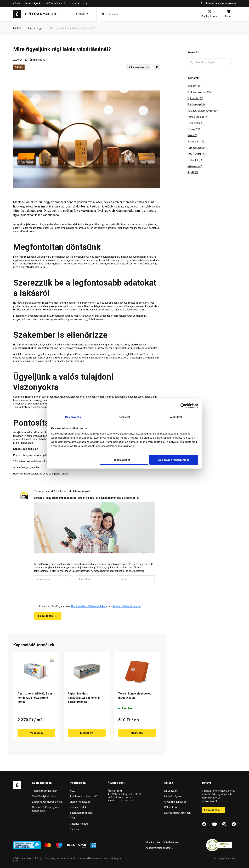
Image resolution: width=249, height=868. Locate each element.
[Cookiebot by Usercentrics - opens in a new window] (183, 406)
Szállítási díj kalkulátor (44, 796)
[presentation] (60, 594)
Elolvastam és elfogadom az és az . (91, 606)
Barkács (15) (194, 86)
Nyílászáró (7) (195, 166)
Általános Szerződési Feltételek (163, 842)
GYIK (72, 818)
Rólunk (17, 3)
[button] (81, 14)
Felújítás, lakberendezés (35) (203, 111)
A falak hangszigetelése (26, 467)
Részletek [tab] (124, 417)
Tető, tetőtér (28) (197, 154)
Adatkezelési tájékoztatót (127, 606)
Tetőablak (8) (195, 160)
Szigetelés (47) (196, 142)
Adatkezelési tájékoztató (84, 796)
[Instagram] (224, 824)
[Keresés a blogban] (212, 62)
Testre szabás (124, 460)
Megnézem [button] (36, 733)
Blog (85, 3)
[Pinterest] (234, 824)
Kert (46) (192, 135)
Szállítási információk (55, 3)
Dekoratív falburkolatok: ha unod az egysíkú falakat (41, 474)
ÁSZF (73, 791)
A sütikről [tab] (176, 417)
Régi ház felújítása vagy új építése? (32, 455)
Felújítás (19, 67)
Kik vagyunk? (171, 791)
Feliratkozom (214, 810)
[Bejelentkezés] (209, 14)
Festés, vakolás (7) (198, 117)
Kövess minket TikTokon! (178, 813)
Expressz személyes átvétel (47, 802)
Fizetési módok (78, 807)
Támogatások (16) (198, 148)
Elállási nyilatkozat (80, 802)
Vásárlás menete (79, 824)
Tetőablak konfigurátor (44, 791)
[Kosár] (228, 14)
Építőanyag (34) (196, 105)
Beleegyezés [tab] (73, 417)
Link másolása (138, 67)
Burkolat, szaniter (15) (200, 92)
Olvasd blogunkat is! (175, 802)
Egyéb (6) (193, 172)
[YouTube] (214, 824)
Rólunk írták (171, 807)
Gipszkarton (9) (196, 123)
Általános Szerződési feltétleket (88, 606)
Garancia (74, 3)
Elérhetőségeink (32, 3)
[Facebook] (157, 67)
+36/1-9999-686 (228, 3)
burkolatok (121, 348)
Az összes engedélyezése (174, 460)
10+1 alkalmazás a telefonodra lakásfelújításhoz (40, 461)
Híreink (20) (194, 129)
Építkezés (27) (195, 98)
